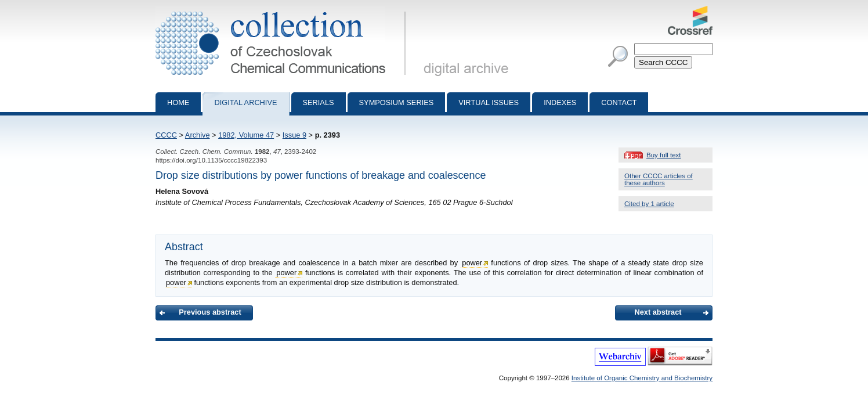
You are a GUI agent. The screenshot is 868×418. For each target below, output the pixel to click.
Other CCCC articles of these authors (659, 179)
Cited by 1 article (649, 204)
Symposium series (397, 102)
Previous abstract (210, 312)
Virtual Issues (489, 102)
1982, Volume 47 (246, 135)
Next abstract (658, 312)
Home (178, 102)
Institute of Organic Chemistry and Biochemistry (642, 378)
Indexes (560, 102)
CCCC (166, 135)
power (472, 263)
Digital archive (245, 102)
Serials (319, 102)
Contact (619, 102)
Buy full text (664, 155)
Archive (198, 135)
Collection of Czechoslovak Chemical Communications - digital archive (283, 10)
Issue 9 (294, 135)
